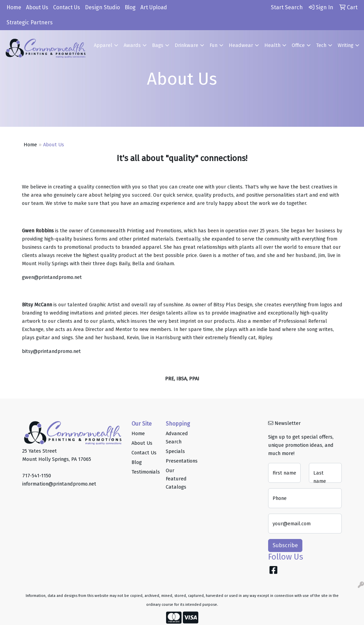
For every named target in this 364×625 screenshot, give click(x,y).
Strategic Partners (30, 22)
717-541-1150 (37, 476)
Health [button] (272, 45)
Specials (175, 451)
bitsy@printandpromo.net (51, 351)
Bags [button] (158, 45)
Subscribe (285, 545)
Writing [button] (346, 45)
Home (14, 7)
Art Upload (154, 7)
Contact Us (67, 7)
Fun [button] (214, 45)
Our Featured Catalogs (176, 479)
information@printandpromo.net (59, 484)
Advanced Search (177, 438)
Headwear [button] (241, 45)
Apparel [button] (103, 45)
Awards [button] (132, 45)
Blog (130, 7)
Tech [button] (321, 45)
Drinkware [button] (186, 45)
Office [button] (298, 45)
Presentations (179, 461)
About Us (37, 7)
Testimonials (145, 472)
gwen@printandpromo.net (52, 277)
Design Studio (102, 7)
